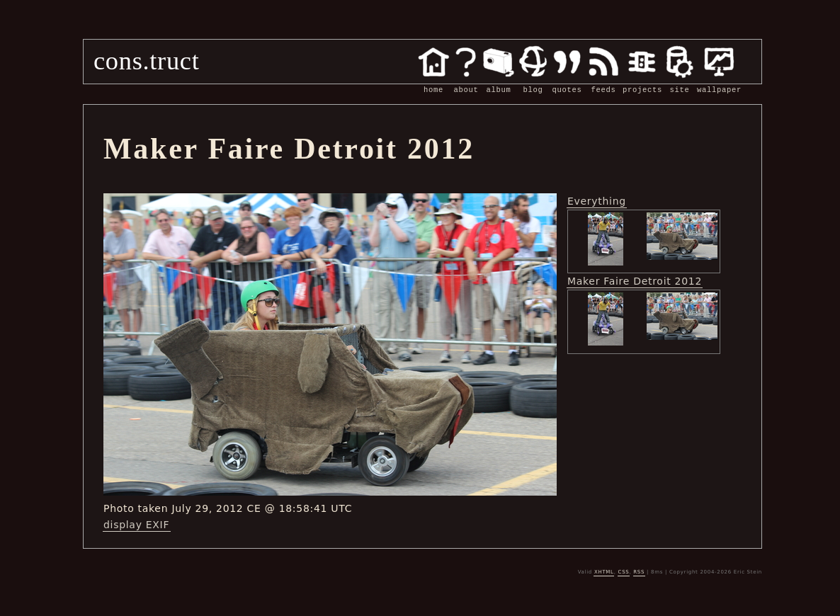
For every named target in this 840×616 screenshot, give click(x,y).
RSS (639, 572)
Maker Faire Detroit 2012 (635, 281)
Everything (597, 201)
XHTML (604, 572)
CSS (624, 572)
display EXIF (136, 525)
